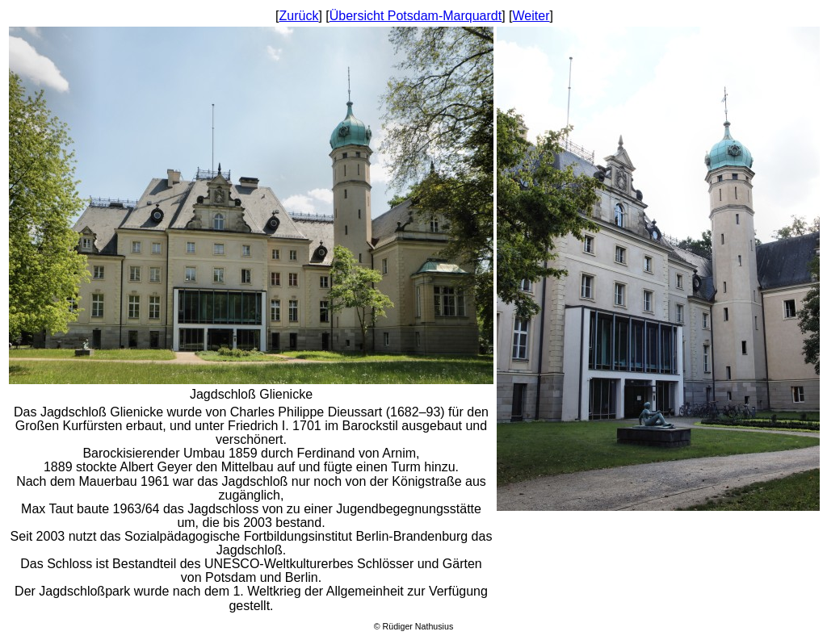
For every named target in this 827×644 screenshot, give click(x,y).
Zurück (299, 16)
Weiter (531, 16)
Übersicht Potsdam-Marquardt (416, 16)
